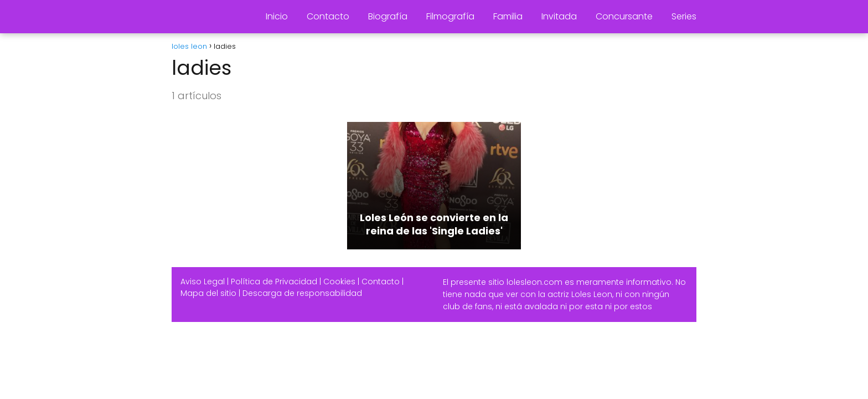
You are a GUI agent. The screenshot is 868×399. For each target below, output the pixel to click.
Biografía (388, 16)
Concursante (624, 16)
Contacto (328, 16)
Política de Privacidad (274, 282)
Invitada (559, 16)
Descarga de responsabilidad (302, 293)
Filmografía (450, 16)
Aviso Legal (203, 282)
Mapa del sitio (208, 293)
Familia (508, 16)
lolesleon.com (534, 282)
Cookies (339, 282)
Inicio (277, 16)
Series (684, 16)
